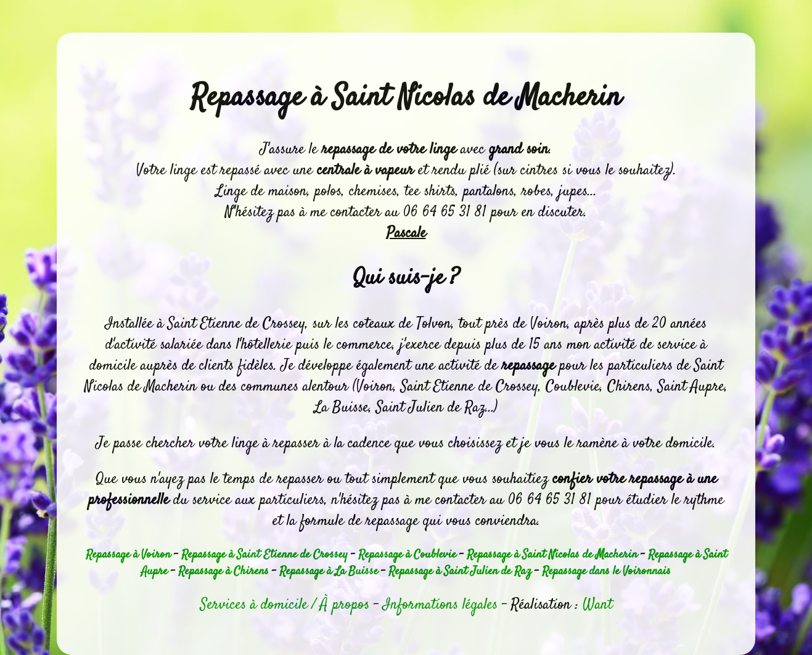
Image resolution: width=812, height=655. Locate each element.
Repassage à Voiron (128, 555)
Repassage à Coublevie (407, 555)
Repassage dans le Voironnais (606, 572)
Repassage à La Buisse (329, 572)
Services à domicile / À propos (285, 605)
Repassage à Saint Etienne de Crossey (265, 555)
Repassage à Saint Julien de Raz (460, 572)
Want (597, 605)
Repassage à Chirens (224, 572)
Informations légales (440, 605)
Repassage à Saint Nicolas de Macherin (552, 555)
